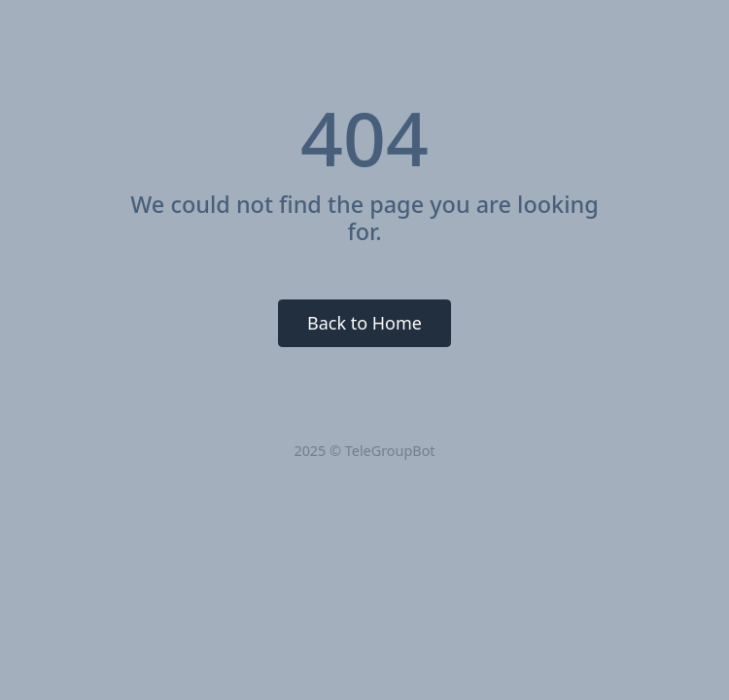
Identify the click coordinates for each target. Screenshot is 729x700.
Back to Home (364, 323)
